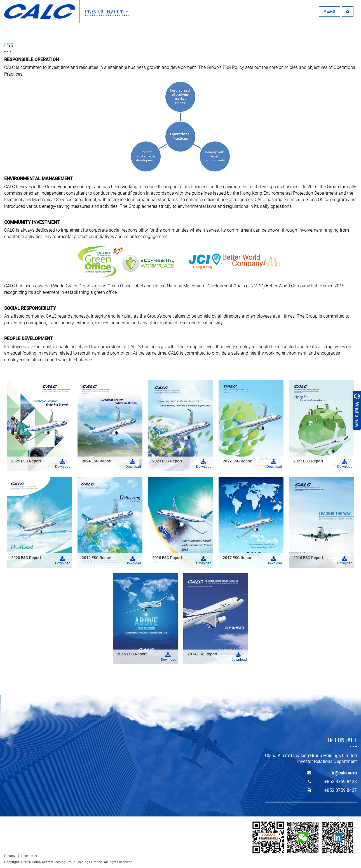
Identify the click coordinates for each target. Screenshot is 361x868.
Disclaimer (29, 856)
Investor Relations (107, 12)
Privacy (10, 856)
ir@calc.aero (344, 773)
